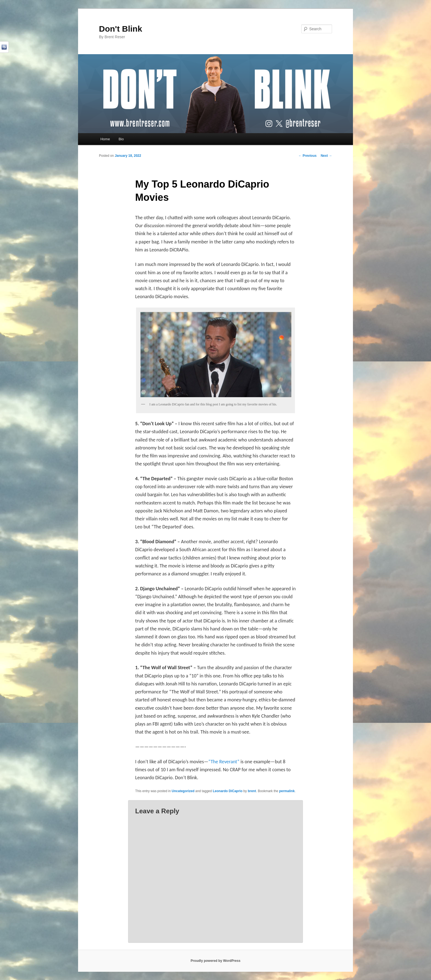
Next (326, 156)
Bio (121, 139)
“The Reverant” (224, 762)
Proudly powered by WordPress (215, 961)
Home (105, 139)
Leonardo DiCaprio (228, 791)
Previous (308, 156)
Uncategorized (183, 791)
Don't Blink (121, 29)
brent (252, 791)
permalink (287, 791)
